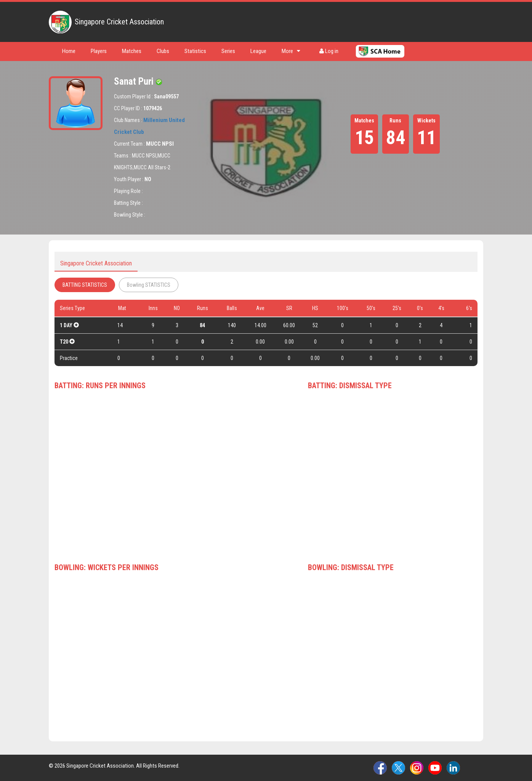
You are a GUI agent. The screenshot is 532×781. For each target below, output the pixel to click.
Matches (132, 51)
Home (69, 51)
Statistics (195, 51)
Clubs (163, 51)
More (291, 51)
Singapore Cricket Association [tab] (96, 263)
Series (228, 51)
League (258, 51)
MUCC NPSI (160, 144)
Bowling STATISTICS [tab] (149, 285)
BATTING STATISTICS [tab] (85, 285)
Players (99, 51)
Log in (329, 51)
